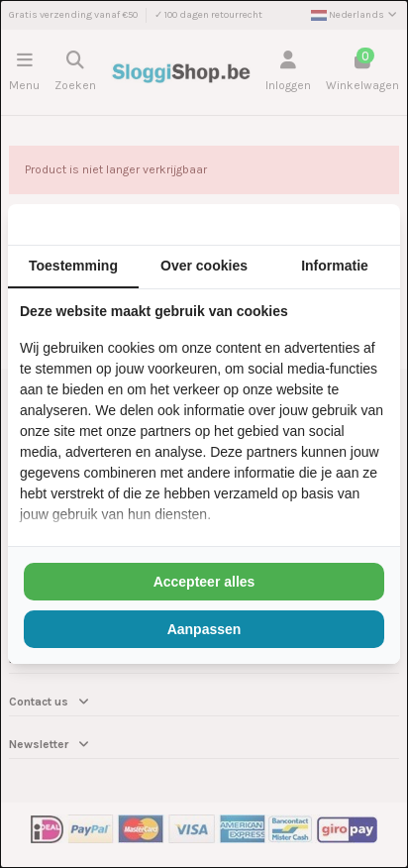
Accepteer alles (204, 582)
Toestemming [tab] (73, 266)
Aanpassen (204, 629)
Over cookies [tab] (204, 266)
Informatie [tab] (335, 266)
